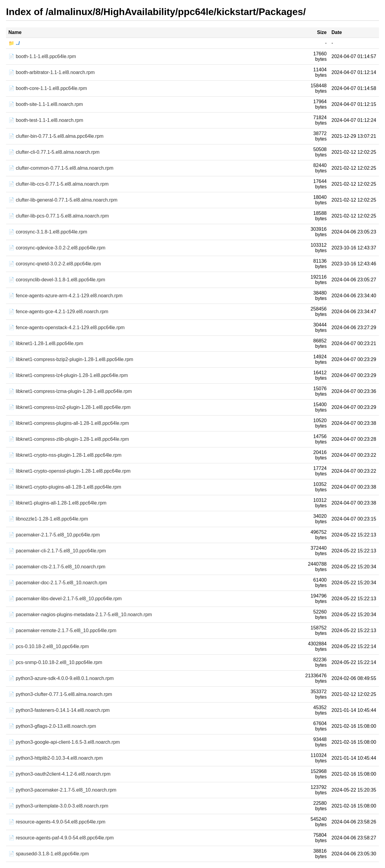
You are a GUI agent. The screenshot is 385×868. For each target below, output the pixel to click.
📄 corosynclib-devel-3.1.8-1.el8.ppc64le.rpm (57, 280)
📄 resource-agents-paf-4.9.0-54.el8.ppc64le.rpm (61, 838)
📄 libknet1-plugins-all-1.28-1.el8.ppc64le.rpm (57, 503)
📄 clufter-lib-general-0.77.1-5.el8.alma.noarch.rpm (63, 200)
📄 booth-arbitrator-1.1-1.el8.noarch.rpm (52, 72)
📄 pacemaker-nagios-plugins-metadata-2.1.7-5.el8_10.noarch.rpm (80, 615)
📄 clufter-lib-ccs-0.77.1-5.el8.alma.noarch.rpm (59, 184)
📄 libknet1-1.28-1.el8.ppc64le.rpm (46, 343)
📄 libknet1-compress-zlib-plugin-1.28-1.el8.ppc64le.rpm (69, 439)
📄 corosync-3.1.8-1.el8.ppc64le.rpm (48, 232)
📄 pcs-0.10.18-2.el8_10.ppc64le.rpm (49, 646)
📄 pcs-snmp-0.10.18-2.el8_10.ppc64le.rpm (55, 662)
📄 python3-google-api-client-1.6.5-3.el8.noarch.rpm (64, 742)
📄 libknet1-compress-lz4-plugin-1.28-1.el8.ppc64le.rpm (68, 375)
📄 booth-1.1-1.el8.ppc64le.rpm (42, 56)
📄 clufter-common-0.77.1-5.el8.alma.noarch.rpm (61, 168)
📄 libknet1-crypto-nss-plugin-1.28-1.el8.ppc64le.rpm (65, 455)
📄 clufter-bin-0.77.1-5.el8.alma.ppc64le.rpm (56, 136)
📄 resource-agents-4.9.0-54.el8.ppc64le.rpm (57, 822)
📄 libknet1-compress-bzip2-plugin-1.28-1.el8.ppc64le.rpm (71, 359)
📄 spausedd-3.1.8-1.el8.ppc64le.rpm (49, 854)
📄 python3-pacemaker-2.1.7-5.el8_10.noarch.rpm (62, 790)
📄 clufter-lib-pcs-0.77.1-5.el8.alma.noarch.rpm (59, 216)
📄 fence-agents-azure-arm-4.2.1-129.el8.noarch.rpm (65, 296)
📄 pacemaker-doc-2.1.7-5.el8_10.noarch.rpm (58, 583)
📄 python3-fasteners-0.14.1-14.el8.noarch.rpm (59, 710)
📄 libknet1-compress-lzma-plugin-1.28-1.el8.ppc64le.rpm (70, 391)
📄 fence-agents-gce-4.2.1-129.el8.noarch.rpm (58, 312)
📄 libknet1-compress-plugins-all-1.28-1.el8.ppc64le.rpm (69, 423)
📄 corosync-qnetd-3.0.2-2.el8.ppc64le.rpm (55, 264)
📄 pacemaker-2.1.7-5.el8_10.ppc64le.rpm (54, 535)
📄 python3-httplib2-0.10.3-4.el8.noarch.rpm (56, 758)
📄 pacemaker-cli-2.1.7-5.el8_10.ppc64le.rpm (57, 551)
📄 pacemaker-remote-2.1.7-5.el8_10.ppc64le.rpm (62, 630)
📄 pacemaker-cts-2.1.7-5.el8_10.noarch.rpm (57, 567)
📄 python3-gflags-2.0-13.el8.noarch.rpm (52, 726)
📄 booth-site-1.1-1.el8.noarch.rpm (46, 104)
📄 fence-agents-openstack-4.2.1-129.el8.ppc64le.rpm (66, 327)
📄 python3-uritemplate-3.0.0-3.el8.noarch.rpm (58, 806)
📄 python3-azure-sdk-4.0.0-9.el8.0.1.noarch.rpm (61, 678)
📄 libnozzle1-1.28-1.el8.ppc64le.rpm (48, 519)
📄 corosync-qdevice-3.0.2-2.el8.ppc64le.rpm (57, 248)
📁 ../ (14, 43)
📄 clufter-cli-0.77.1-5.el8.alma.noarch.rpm (54, 152)
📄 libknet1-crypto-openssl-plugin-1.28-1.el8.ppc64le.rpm (69, 471)
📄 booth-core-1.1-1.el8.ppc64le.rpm (48, 88)
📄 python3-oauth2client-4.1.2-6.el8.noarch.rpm (59, 774)
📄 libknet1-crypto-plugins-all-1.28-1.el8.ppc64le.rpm (65, 487)
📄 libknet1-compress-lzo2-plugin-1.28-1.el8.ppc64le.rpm (69, 407)
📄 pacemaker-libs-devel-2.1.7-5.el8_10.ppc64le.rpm (65, 599)
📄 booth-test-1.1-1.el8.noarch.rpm (46, 120)
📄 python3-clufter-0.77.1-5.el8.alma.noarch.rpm (60, 694)
